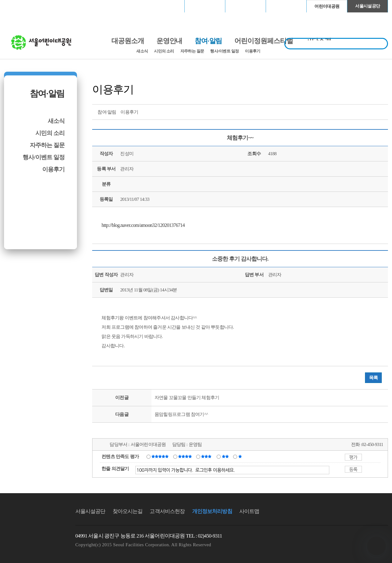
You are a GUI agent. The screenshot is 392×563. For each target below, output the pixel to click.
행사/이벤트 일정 (224, 51)
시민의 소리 (164, 51)
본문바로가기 (17, 0)
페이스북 (360, 111)
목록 (374, 378)
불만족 (226, 456)
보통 (207, 456)
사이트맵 (249, 511)
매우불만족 (240, 456)
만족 (186, 456)
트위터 (349, 111)
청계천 (286, 6)
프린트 (337, 111)
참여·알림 (47, 94)
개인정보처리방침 (212, 511)
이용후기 (252, 51)
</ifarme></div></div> (376, 546)
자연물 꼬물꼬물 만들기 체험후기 (187, 398)
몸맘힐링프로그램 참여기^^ (181, 414)
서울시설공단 (367, 6)
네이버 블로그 (372, 111)
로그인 (20, 6)
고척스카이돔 (246, 6)
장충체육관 (205, 6)
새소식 (142, 51)
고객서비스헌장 (167, 511)
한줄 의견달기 (115, 469)
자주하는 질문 (192, 51)
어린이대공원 (327, 6)
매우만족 (161, 456)
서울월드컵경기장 (164, 6)
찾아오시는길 (128, 511)
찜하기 (383, 111)
